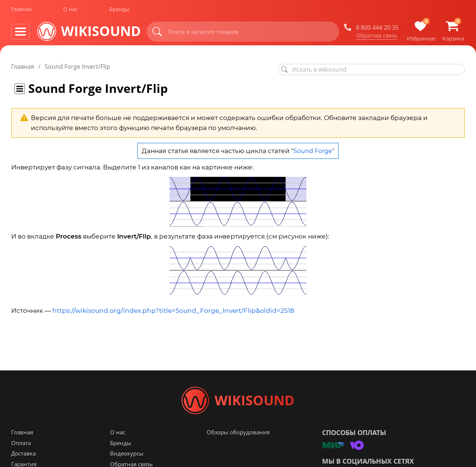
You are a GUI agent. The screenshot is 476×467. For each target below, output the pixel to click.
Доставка (23, 456)
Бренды (119, 11)
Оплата (21, 446)
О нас (70, 11)
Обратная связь (377, 37)
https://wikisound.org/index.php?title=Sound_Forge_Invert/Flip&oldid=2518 (173, 311)
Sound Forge (313, 151)
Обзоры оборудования (238, 435)
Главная (21, 11)
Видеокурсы (127, 456)
